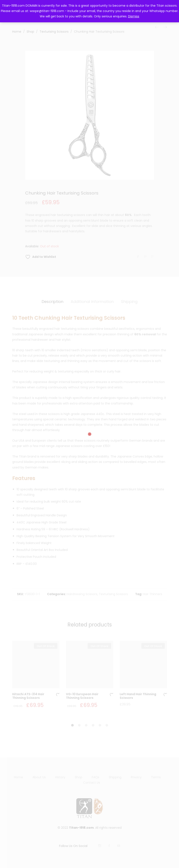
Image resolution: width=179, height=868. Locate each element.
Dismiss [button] (134, 16)
